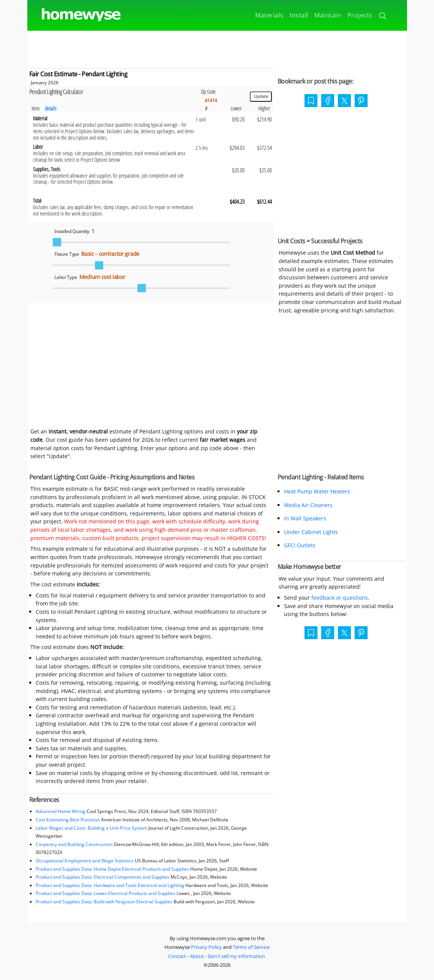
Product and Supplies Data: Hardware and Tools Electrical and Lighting (110, 885)
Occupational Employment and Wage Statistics (85, 861)
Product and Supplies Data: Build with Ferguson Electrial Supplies (104, 902)
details (51, 108)
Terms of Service (251, 947)
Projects (360, 15)
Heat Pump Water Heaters (317, 491)
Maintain (328, 15)
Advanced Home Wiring (61, 811)
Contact (177, 956)
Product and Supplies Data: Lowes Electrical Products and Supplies (106, 893)
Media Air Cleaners (308, 505)
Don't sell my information (236, 956)
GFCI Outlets (300, 545)
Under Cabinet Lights (311, 532)
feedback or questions (340, 598)
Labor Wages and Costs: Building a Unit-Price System (92, 828)
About (197, 956)
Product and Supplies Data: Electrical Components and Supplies (103, 877)
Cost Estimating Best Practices (68, 820)
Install (299, 15)
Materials (269, 15)
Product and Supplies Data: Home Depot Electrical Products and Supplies (112, 869)
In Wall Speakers (305, 518)
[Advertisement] (217, 48)
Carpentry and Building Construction (74, 844)
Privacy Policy (206, 947)
